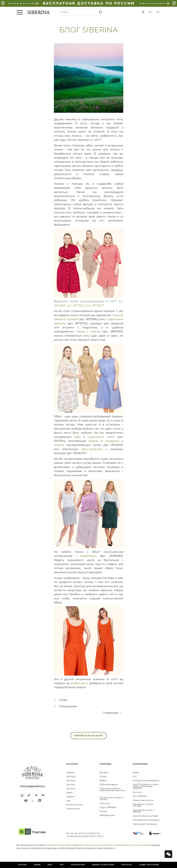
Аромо (69, 793)
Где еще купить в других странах (111, 798)
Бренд (136, 773)
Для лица (71, 777)
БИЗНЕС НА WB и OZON (103, 865)
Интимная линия (75, 805)
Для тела (71, 785)
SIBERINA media (107, 815)
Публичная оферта (109, 785)
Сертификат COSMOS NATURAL (143, 805)
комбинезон (88, 556)
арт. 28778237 (95, 306)
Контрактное (78, 865)
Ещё (68, 801)
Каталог (23, 865)
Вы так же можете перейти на (85, 835)
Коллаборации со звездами (146, 820)
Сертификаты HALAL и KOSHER (144, 811)
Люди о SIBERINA (108, 807)
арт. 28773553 (76, 306)
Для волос (71, 781)
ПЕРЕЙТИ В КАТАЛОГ (88, 736)
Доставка (104, 773)
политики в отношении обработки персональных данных (78, 845)
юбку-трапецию (92, 449)
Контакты (137, 792)
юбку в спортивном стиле (95, 437)
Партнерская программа (145, 824)
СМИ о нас (105, 803)
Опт (135, 777)
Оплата (103, 777)
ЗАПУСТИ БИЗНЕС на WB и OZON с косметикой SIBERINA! (146, 786)
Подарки (71, 797)
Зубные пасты (73, 809)
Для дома (71, 789)
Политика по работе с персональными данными (112, 790)
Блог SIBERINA (140, 796)
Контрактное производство (146, 781)
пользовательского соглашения (132, 845)
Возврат (103, 781)
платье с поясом (88, 331)
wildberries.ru (79, 683)
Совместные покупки (143, 800)
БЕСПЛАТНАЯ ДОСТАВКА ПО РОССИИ (89, 3)
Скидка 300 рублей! (149, 865)
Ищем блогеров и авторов (145, 816)
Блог (50, 865)
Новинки (71, 773)
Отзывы (103, 811)
